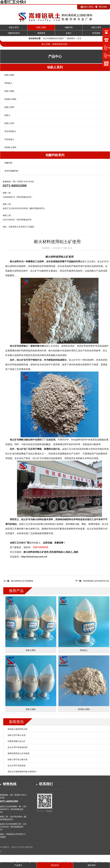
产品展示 (18, 865)
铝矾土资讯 (96, 27)
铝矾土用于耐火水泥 (17, 735)
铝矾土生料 (9, 123)
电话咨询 (55, 865)
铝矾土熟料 (41, 27)
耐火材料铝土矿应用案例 (22, 581)
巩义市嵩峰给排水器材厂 (54, 38)
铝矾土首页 (14, 27)
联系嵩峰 (96, 33)
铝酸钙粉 (69, 27)
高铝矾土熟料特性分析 (18, 729)
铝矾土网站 (88, 7)
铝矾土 (7, 115)
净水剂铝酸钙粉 (11, 171)
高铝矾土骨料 (10, 147)
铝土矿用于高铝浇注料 (18, 747)
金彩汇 (69, 33)
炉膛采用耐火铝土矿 (17, 741)
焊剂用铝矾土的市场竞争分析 (96, 581)
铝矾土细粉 (9, 91)
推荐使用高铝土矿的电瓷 (19, 753)
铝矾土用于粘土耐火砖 (18, 759)
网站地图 (103, 7)
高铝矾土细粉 (10, 99)
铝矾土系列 (55, 67)
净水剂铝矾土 (10, 131)
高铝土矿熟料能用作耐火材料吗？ (23, 772)
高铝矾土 (8, 83)
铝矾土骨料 (9, 107)
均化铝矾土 (9, 139)
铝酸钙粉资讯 (14, 33)
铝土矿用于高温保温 (17, 766)
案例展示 (71, 38)
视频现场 (41, 33)
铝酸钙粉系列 (55, 155)
